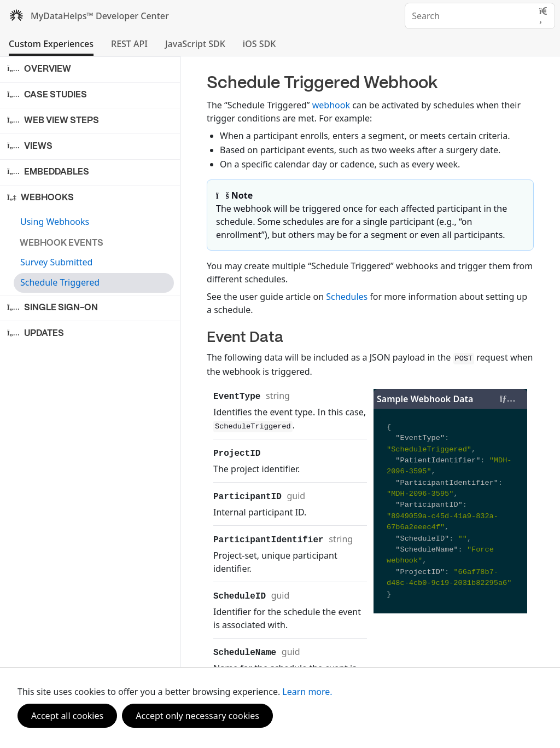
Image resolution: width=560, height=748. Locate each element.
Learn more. (307, 692)
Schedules (347, 297)
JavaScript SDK (195, 44)
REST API (129, 44)
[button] (91, 69)
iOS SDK (259, 44)
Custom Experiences (51, 44)
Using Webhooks (55, 222)
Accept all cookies (67, 716)
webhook (331, 105)
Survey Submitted (56, 262)
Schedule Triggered (60, 282)
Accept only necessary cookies (197, 716)
